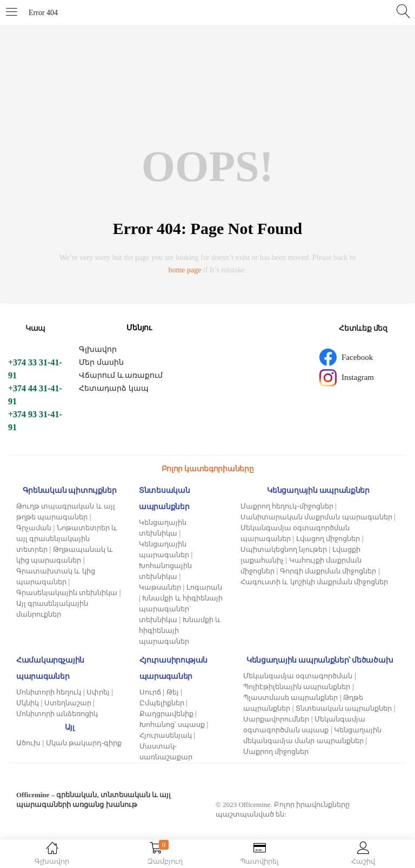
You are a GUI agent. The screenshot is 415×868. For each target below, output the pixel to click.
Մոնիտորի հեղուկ (49, 692)
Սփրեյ (98, 692)
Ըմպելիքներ (162, 703)
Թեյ (173, 692)
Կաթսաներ (160, 587)
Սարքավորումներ (276, 719)
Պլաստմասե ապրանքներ (290, 697)
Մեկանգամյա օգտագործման (298, 676)
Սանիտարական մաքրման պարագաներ (316, 517)
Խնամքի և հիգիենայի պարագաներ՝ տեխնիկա (181, 609)
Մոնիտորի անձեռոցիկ (57, 714)
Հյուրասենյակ (166, 735)
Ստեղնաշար (68, 703)
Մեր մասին (101, 362)
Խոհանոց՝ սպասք (172, 725)
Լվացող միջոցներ (328, 539)
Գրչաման (34, 528)
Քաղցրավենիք (166, 714)
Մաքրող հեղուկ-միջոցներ (287, 506)
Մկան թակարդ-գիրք (84, 743)
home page (185, 270)
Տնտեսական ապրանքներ (344, 708)
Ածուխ (28, 743)
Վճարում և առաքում (121, 375)
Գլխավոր (98, 349)
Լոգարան (204, 587)
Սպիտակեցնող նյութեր (284, 549)
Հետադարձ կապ (114, 388)
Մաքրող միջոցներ (276, 752)
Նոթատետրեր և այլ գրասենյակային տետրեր (67, 539)
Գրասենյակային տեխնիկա (67, 593)
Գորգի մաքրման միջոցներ (328, 571)
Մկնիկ (28, 703)
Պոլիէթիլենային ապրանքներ (297, 687)
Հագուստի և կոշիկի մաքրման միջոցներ (314, 582)
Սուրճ (150, 692)
